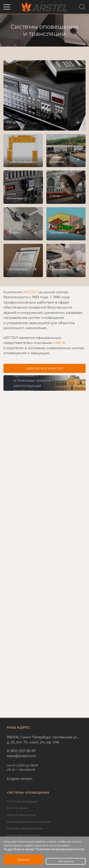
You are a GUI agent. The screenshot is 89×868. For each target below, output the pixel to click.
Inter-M (59, 343)
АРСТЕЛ (30, 292)
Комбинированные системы (29, 822)
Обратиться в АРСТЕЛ (45, 368)
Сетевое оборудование (25, 828)
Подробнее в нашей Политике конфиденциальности (44, 849)
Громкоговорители (21, 815)
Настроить (66, 861)
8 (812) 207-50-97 (21, 751)
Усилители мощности (23, 835)
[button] (7, 7)
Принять (23, 860)
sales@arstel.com (22, 756)
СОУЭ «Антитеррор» (22, 801)
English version (20, 779)
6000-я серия (17, 808)
